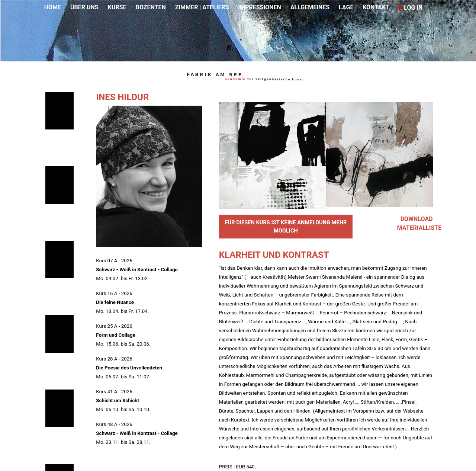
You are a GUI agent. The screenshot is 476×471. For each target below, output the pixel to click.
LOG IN (411, 8)
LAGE (346, 7)
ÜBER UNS (84, 7)
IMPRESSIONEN (260, 7)
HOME (53, 7)
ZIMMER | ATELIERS (202, 7)
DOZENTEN (150, 7)
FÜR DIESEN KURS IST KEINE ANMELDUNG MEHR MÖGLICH (286, 227)
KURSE (117, 7)
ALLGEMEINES (310, 7)
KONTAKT (376, 7)
